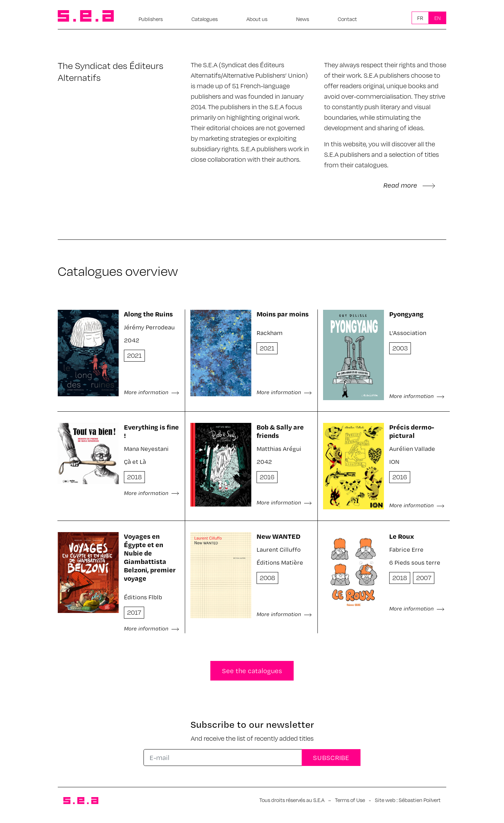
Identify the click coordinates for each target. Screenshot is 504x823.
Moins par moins (283, 314)
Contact (347, 19)
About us (257, 19)
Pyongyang (406, 314)
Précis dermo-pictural (412, 431)
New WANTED (278, 536)
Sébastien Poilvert (420, 800)
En (437, 18)
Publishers (151, 19)
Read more (409, 185)
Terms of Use (350, 800)
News (303, 19)
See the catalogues (252, 671)
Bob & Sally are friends (280, 431)
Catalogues (205, 19)
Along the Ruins (148, 314)
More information (152, 392)
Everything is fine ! (151, 431)
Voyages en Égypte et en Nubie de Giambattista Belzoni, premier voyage (150, 557)
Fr (420, 18)
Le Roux (402, 536)
